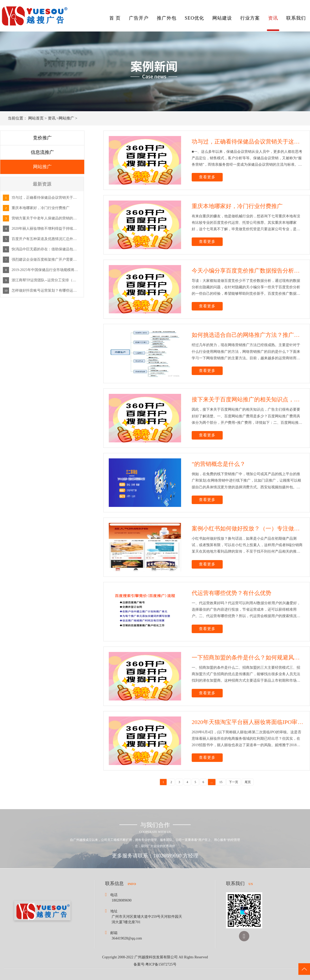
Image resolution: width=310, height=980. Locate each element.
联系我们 (296, 18)
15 (221, 782)
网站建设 (222, 18)
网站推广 (66, 118)
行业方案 (250, 18)
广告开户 (139, 18)
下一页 (234, 782)
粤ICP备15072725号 (161, 964)
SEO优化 (194, 18)
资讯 (273, 18)
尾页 (248, 782)
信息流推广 (42, 152)
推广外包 (167, 18)
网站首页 (36, 118)
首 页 (115, 18)
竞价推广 (42, 138)
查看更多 (207, 177)
